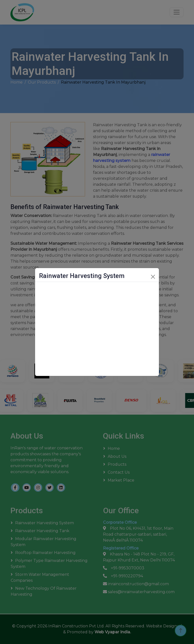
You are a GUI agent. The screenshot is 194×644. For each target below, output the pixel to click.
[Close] (153, 277)
